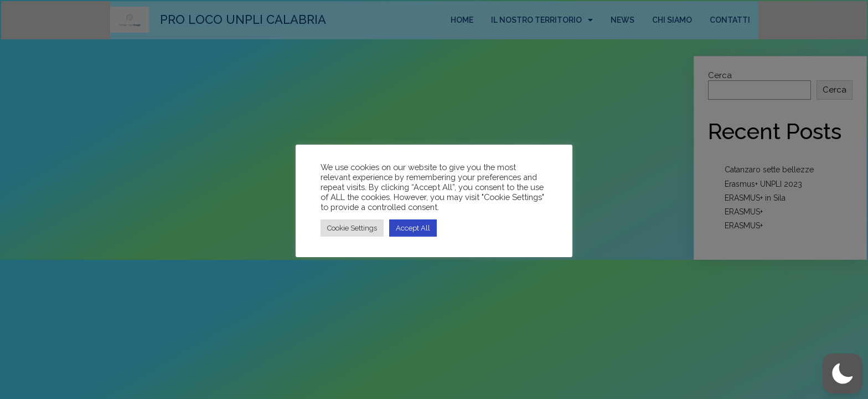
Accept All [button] (413, 228)
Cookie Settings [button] (352, 228)
